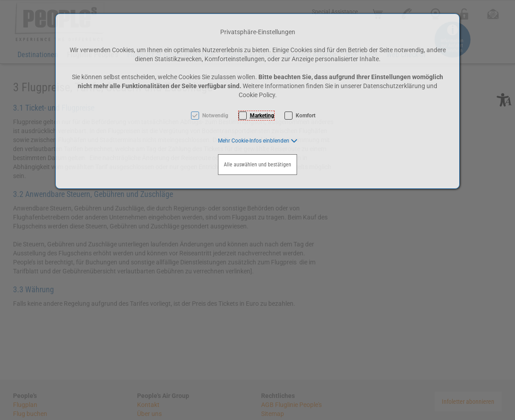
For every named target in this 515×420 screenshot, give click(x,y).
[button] (258, 141)
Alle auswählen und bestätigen (257, 165)
